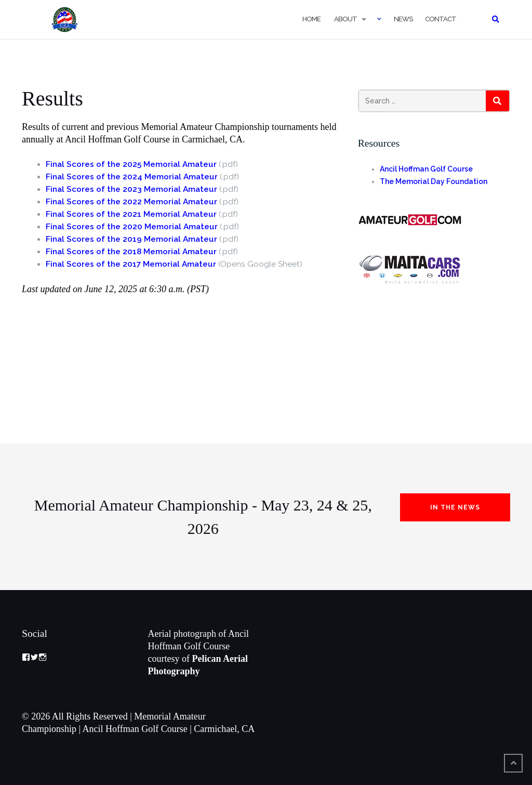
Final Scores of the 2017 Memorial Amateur (131, 264)
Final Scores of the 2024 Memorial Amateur (132, 177)
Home (311, 19)
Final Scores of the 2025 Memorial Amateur (131, 164)
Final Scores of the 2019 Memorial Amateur (131, 239)
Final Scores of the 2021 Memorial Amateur (131, 214)
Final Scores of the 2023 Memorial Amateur (131, 189)
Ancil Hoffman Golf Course (426, 169)
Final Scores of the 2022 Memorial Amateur (131, 202)
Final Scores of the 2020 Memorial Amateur (132, 227)
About (345, 19)
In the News (455, 507)
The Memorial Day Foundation (434, 181)
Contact (441, 19)
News (403, 19)
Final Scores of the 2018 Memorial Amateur (131, 252)
